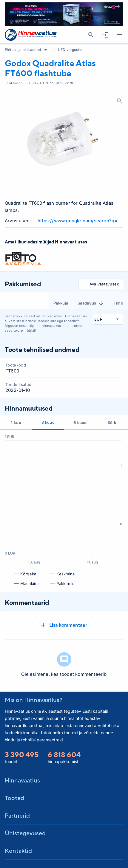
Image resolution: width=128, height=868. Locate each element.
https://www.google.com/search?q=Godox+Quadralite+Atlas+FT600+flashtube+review (80, 221)
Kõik (112, 423)
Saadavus (91, 303)
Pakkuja (61, 303)
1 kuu (16, 423)
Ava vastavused (100, 284)
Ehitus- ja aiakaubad (23, 50)
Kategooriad (117, 35)
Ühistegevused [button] (25, 833)
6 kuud (80, 423)
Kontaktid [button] (18, 851)
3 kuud (48, 422)
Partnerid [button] (17, 815)
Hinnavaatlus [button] (22, 780)
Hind (119, 303)
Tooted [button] (14, 798)
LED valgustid (70, 50)
